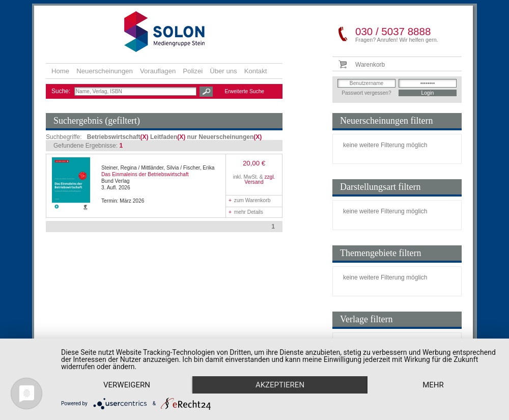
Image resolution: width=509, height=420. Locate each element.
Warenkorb (370, 65)
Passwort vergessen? (366, 93)
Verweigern (127, 385)
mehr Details (246, 212)
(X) (145, 137)
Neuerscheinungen (105, 71)
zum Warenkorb (249, 200)
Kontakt (256, 71)
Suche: (62, 91)
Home (60, 71)
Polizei (193, 71)
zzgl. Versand (260, 179)
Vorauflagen (158, 71)
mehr (433, 385)
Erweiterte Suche (244, 91)
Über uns (223, 71)
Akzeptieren (280, 385)
